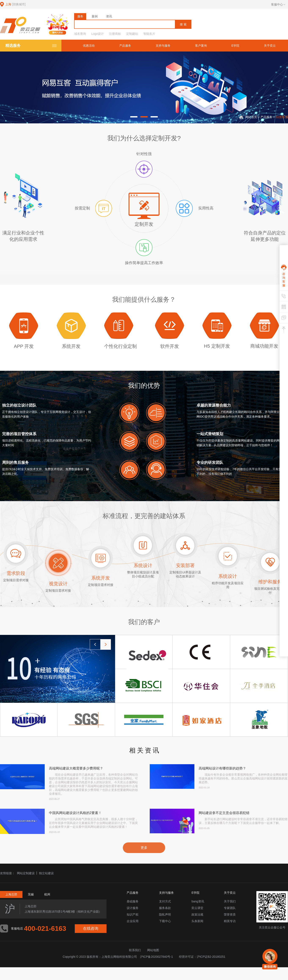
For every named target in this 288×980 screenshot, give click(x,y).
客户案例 (201, 46)
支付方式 (165, 901)
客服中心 (278, 4)
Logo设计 (98, 34)
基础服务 (133, 901)
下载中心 (165, 921)
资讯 (109, 16)
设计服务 (133, 908)
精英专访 (230, 921)
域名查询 (80, 34)
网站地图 (153, 950)
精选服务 (13, 46)
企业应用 (133, 921)
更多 (144, 848)
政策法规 (197, 914)
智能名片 (149, 34)
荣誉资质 (230, 914)
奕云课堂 (197, 908)
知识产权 (133, 914)
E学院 (235, 46)
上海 (15, 4)
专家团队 (230, 908)
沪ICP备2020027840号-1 (156, 957)
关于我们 (230, 901)
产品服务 (125, 46)
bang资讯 (198, 901)
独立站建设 (46, 873)
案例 (95, 16)
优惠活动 (89, 46)
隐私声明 (165, 914)
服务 (80, 16)
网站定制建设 (26, 873)
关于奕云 (270, 46)
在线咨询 (91, 928)
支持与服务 (163, 46)
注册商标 (115, 34)
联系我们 (135, 950)
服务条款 (165, 908)
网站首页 (251, 117)
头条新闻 (197, 921)
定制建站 (132, 34)
